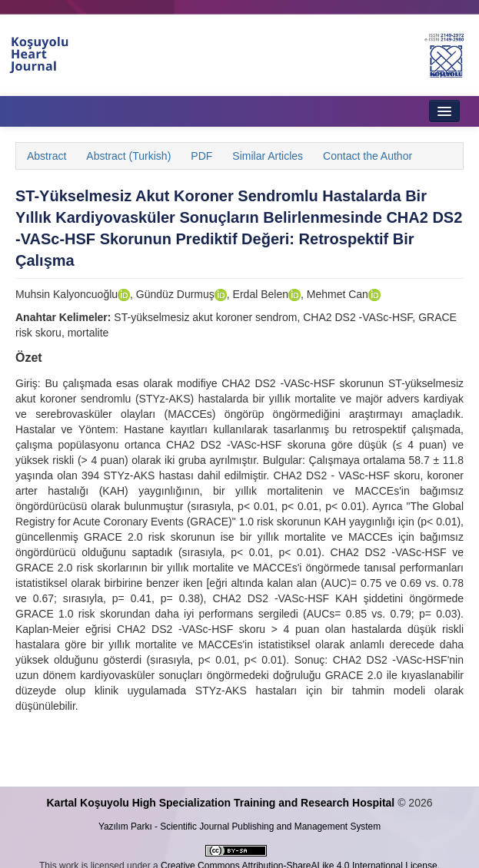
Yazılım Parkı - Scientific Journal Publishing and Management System (240, 827)
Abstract (47, 156)
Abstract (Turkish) (128, 156)
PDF (201, 156)
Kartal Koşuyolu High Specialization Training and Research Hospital (220, 803)
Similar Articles (268, 156)
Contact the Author (368, 156)
